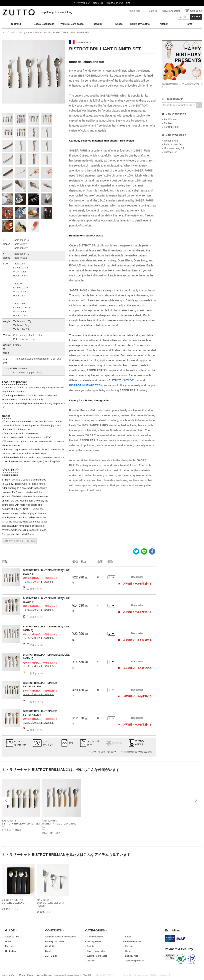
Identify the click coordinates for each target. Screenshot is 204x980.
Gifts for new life (42, 32)
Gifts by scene (25, 32)
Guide (8, 941)
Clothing (16, 24)
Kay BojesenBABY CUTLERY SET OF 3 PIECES (50, 903)
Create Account (171, 11)
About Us (87, 975)
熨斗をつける (35, 589)
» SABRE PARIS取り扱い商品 (19, 541)
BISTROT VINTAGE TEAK (86, 385)
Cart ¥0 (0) (196, 11)
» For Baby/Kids (171, 127)
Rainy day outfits (140, 24)
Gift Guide (50, 946)
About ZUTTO (136, 11)
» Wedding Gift (170, 141)
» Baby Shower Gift (172, 145)
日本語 (183, 17)
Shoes (119, 24)
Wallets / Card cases (72, 24)
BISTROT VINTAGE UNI (124, 380)
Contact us (10, 951)
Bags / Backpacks (44, 24)
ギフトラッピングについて (104, 752)
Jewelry (98, 24)
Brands (49, 951)
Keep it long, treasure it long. (56, 12)
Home (189, 24)
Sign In (153, 11)
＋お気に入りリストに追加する (38, 582)
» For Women (169, 120)
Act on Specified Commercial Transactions (58, 975)
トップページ (9, 32)
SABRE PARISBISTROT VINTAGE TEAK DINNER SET (60, 824)
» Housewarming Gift (173, 148)
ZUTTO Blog (51, 956)
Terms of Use (8, 975)
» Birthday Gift (170, 152)
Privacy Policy (26, 975)
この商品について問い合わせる (138, 752)
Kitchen (164, 24)
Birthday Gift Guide (54, 941)
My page (9, 946)
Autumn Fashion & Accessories (60, 937)
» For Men (168, 123)
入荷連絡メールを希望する (135, 584)
